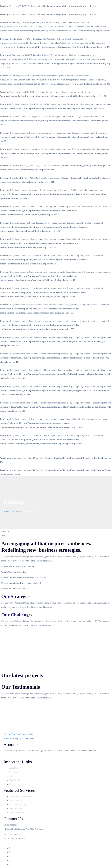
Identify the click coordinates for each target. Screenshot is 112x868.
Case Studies (16, 512)
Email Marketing (17, 813)
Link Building (16, 800)
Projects (13, 776)
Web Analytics (16, 809)
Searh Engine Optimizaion (21, 796)
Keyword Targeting (18, 804)
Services (13, 772)
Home (6, 512)
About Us (14, 768)
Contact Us (15, 784)
